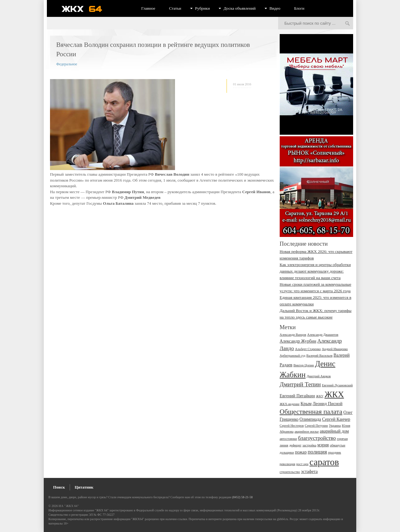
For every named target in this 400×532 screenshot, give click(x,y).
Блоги (299, 8)
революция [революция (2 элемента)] (287, 464)
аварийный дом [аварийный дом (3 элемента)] (334, 431)
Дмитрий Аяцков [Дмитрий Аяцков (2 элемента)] (319, 376)
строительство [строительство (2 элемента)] (290, 472)
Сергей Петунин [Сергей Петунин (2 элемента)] (316, 426)
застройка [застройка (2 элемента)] (310, 445)
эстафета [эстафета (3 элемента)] (309, 471)
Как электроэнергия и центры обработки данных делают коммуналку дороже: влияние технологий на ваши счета (315, 271)
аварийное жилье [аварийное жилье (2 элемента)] (307, 432)
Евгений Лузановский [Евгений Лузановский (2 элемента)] (337, 385)
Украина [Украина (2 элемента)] (335, 426)
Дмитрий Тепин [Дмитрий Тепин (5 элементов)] (300, 384)
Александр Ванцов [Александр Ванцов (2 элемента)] (293, 335)
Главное (148, 8)
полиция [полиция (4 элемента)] (317, 452)
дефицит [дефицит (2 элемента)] (295, 445)
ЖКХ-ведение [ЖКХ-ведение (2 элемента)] (290, 404)
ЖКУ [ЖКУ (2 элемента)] (320, 396)
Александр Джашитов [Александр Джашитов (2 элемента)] (323, 335)
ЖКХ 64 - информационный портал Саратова (86, 9)
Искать (347, 24)
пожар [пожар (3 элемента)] (301, 452)
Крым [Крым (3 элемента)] (306, 404)
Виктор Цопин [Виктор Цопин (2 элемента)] (304, 365)
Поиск (59, 487)
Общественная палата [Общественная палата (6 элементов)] (311, 412)
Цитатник (84, 487)
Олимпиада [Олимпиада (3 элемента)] (310, 419)
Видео (275, 8)
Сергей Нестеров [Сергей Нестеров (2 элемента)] (292, 426)
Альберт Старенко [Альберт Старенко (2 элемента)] (308, 349)
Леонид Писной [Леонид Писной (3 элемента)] (327, 404)
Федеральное (67, 64)
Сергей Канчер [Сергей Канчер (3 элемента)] (336, 419)
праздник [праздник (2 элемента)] (334, 452)
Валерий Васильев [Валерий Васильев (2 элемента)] (319, 356)
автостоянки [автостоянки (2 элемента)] (288, 439)
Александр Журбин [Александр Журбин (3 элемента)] (298, 341)
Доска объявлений (240, 8)
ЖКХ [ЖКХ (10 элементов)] (334, 394)
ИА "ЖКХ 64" (69, 506)
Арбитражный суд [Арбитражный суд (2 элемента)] (292, 356)
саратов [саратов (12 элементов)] (324, 462)
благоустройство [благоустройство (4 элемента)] (317, 438)
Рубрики (202, 8)
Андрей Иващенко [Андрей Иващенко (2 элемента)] (335, 349)
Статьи (175, 8)
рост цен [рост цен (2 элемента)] (302, 464)
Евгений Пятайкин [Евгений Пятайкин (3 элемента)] (297, 396)
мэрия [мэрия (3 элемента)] (323, 445)
